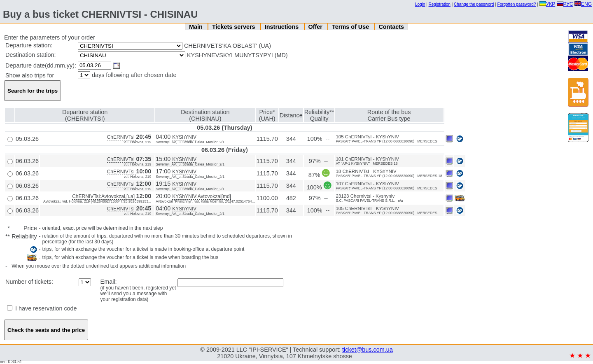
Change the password (474, 4)
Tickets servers (235, 27)
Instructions (282, 27)
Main (197, 27)
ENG (583, 4)
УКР (547, 4)
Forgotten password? (517, 4)
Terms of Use (351, 27)
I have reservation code (42, 308)
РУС (565, 4)
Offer (316, 27)
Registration (440, 4)
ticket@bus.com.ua (368, 350)
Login (420, 4)
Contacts (391, 27)
